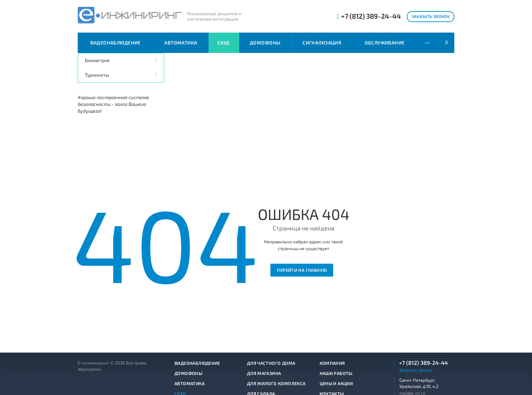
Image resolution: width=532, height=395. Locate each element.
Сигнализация (322, 43)
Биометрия (97, 60)
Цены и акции (336, 383)
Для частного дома (271, 363)
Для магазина (264, 373)
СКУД (224, 43)
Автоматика (181, 43)
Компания (332, 363)
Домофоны (265, 43)
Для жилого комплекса (276, 383)
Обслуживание (385, 43)
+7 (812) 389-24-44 (371, 16)
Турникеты (97, 75)
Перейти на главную (302, 270)
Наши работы (336, 373)
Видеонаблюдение (116, 43)
